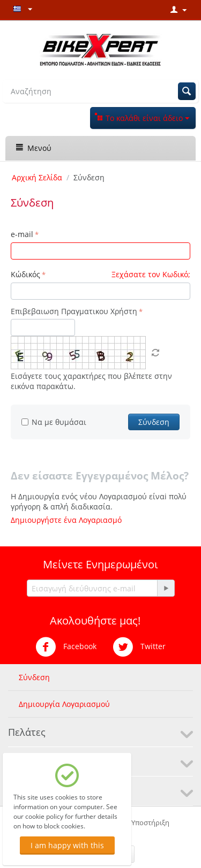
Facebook (66, 647)
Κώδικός (25, 274)
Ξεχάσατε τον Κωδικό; (151, 274)
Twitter (139, 647)
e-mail (22, 234)
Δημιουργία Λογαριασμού (64, 704)
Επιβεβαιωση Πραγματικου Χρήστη (74, 311)
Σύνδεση (154, 422)
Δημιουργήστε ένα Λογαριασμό (66, 520)
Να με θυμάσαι (54, 422)
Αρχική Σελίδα (37, 177)
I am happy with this (67, 845)
